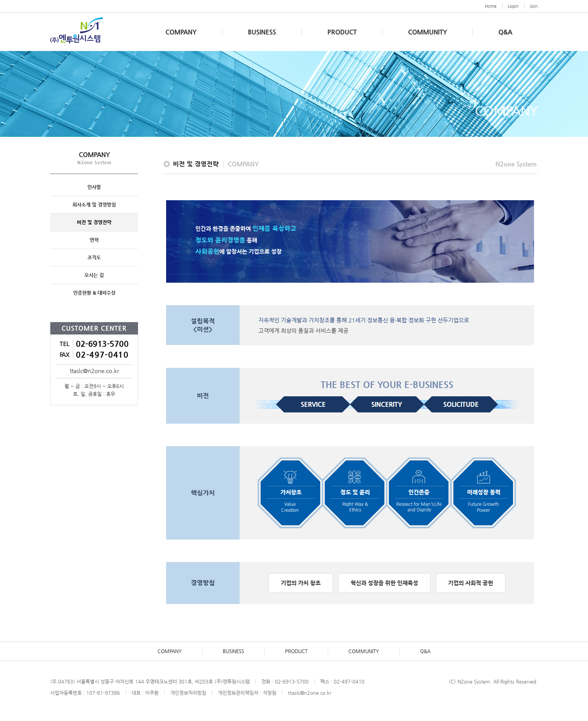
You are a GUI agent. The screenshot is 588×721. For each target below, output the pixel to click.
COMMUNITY (427, 32)
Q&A (505, 32)
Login (513, 6)
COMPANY (181, 32)
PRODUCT (342, 32)
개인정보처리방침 (188, 693)
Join (534, 6)
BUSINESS (262, 32)
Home (491, 6)
